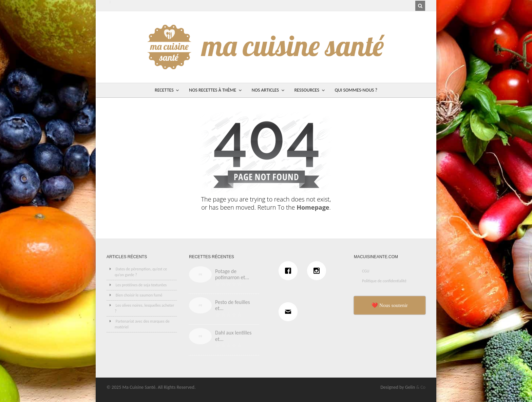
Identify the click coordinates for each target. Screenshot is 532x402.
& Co (421, 387)
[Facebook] (290, 271)
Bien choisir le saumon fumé (139, 295)
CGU (366, 271)
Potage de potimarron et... (232, 274)
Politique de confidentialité (384, 281)
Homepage (313, 207)
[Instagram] (318, 271)
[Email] (290, 312)
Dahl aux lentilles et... (233, 336)
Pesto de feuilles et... (233, 305)
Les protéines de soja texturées (141, 285)
